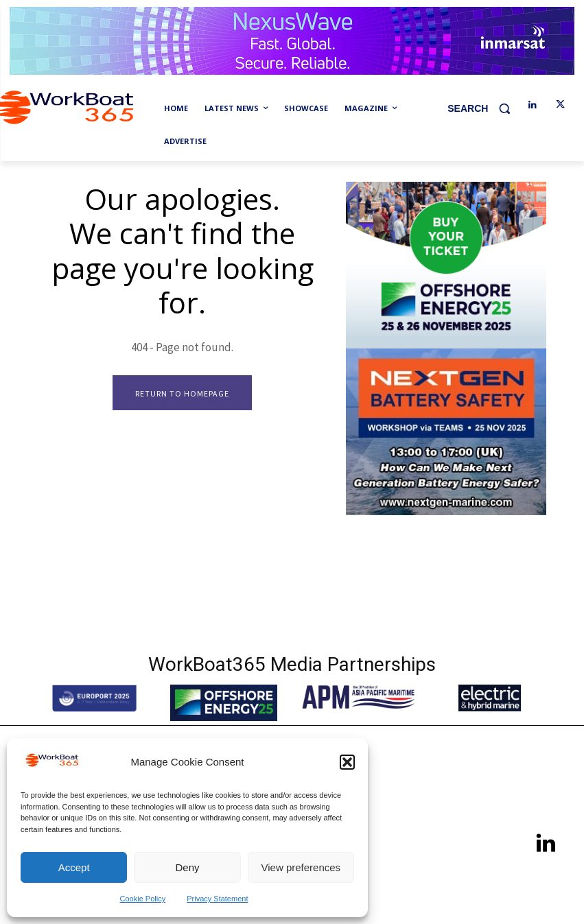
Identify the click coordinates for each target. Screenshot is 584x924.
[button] (347, 762)
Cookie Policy (143, 899)
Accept (74, 867)
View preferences (301, 867)
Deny (187, 867)
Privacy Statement (217, 899)
